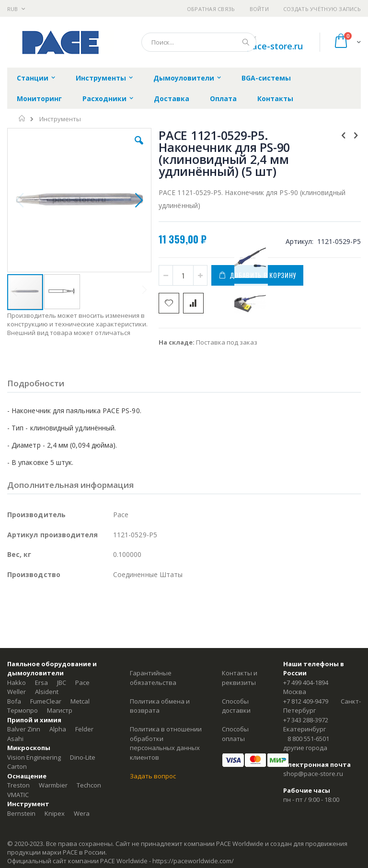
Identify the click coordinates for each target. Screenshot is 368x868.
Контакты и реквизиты (240, 678)
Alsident (47, 692)
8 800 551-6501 (308, 739)
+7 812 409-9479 (306, 701)
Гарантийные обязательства (153, 678)
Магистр (60, 710)
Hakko (17, 683)
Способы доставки (236, 706)
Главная (22, 118)
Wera (82, 813)
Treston (18, 785)
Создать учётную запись (322, 9)
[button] (139, 148)
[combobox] (199, 42)
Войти (259, 9)
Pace (82, 683)
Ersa (41, 683)
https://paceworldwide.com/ (193, 861)
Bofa (14, 701)
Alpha (58, 729)
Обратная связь (211, 9)
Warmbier (53, 785)
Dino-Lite (83, 757)
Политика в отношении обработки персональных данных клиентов (166, 743)
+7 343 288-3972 (306, 720)
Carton (17, 766)
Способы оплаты (235, 734)
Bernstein (21, 813)
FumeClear (46, 701)
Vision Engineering (34, 757)
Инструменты (60, 119)
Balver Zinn (24, 729)
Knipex (55, 813)
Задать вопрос (153, 776)
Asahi (15, 739)
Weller (17, 692)
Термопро (23, 710)
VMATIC (18, 795)
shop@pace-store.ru (261, 46)
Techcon (89, 785)
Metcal (80, 701)
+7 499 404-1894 (306, 683)
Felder (84, 729)
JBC (62, 683)
